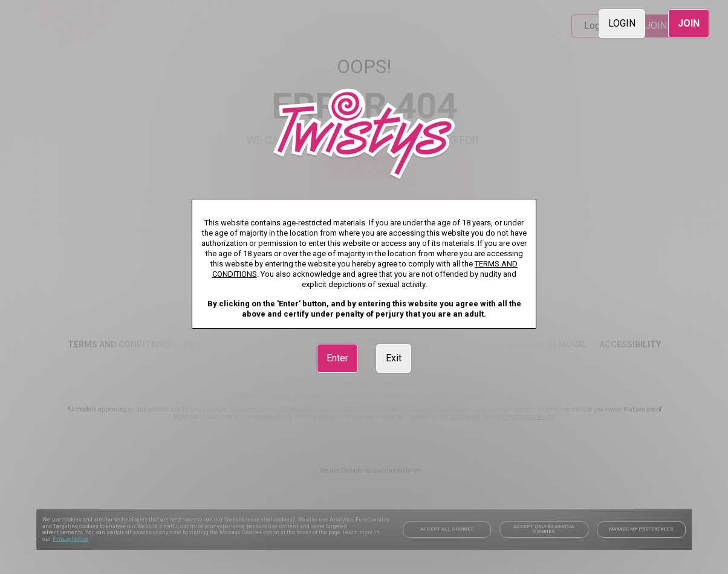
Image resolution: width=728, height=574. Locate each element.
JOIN (689, 23)
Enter (337, 358)
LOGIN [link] (622, 23)
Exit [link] (394, 358)
